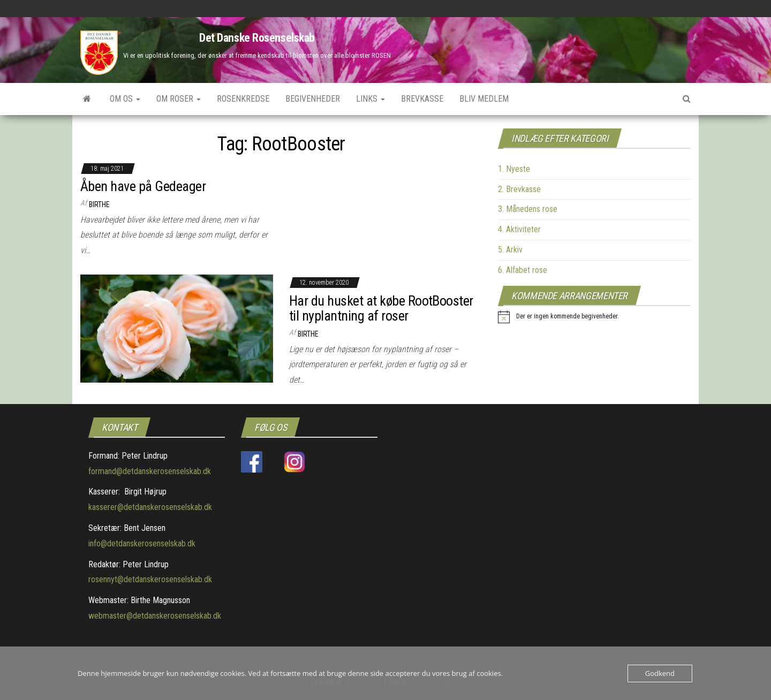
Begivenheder (313, 99)
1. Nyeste (514, 169)
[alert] (558, 317)
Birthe (99, 204)
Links (371, 99)
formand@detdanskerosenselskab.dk (150, 471)
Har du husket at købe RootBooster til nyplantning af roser (381, 309)
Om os (125, 99)
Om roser (179, 99)
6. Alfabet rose (523, 270)
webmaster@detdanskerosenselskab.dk (155, 616)
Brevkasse (422, 99)
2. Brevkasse (519, 189)
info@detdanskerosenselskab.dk (142, 543)
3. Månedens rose (528, 209)
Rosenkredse (243, 99)
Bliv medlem (484, 99)
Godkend (660, 673)
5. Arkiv (510, 250)
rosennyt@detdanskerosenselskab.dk (150, 579)
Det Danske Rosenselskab (257, 38)
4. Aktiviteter (519, 229)
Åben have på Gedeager (143, 186)
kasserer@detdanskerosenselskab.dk (150, 507)
